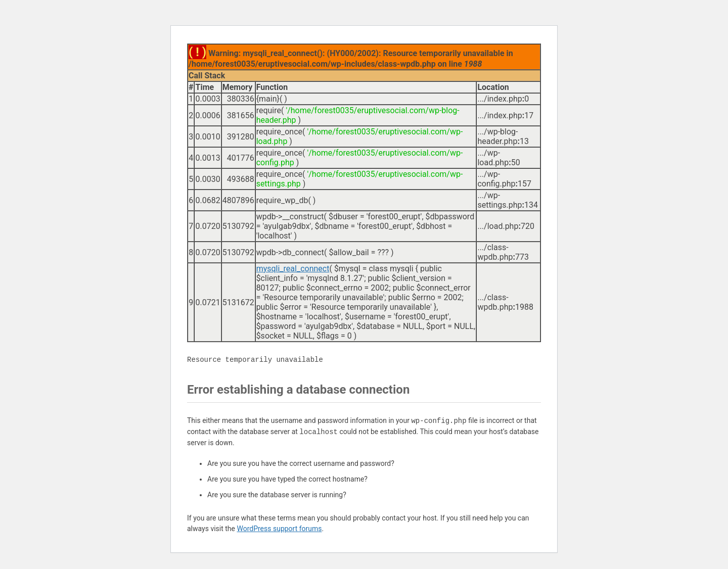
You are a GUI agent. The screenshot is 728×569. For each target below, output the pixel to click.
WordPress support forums (279, 529)
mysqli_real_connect (293, 269)
